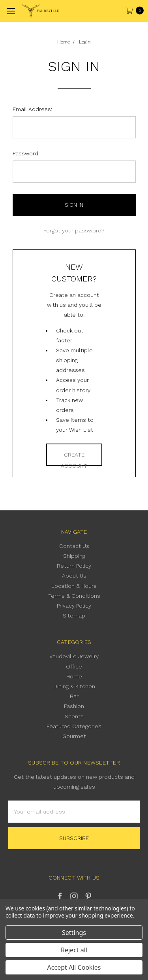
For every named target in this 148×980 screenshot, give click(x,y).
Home (74, 676)
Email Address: (32, 109)
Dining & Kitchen (74, 686)
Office (74, 667)
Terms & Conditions (74, 596)
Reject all (74, 950)
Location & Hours (74, 586)
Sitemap (74, 616)
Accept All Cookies (74, 967)
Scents (74, 716)
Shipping (74, 556)
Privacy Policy (74, 606)
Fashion (74, 706)
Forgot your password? (74, 230)
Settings (74, 933)
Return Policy (74, 566)
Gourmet (74, 736)
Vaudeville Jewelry (74, 656)
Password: (26, 153)
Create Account (74, 459)
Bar (74, 696)
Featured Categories (74, 726)
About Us (74, 576)
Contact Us (74, 546)
